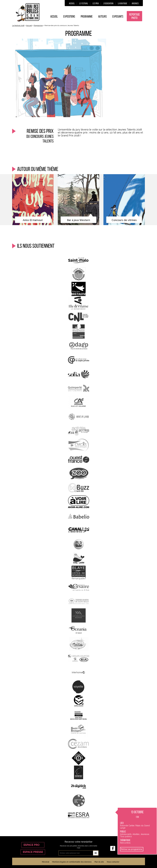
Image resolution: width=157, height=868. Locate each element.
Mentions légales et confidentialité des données (72, 862)
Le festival (84, 3)
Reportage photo (134, 16)
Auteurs (102, 16)
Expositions (69, 16)
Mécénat (46, 862)
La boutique (123, 3)
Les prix (96, 3)
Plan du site (99, 862)
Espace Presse (33, 852)
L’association (108, 3)
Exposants (118, 16)
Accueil (72, 3)
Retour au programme (132, 849)
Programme (87, 16)
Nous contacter (113, 862)
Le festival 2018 (18, 25)
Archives (135, 3)
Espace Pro (33, 845)
